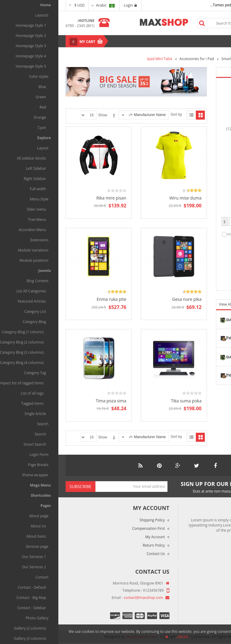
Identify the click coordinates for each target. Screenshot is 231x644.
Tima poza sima (53, 401)
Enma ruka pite (53, 299)
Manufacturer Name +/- (89, 115)
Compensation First (90, 528)
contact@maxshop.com (85, 598)
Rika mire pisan (53, 198)
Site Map (212, 617)
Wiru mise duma (127, 198)
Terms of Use (208, 601)
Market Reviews (206, 592)
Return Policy (95, 545)
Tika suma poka (128, 401)
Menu (211, 41)
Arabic (47, 5)
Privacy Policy (208, 609)
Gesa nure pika (128, 299)
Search (143, 23)
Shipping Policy (94, 520)
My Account (97, 537)
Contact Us (97, 554)
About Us (212, 584)
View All (168, 304)
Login (72, 5)
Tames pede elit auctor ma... (175, 5)
